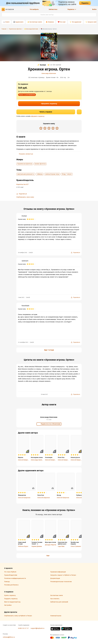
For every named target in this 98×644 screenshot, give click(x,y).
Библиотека (53, 9)
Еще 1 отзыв (49, 350)
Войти (94, 9)
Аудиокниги (19, 22)
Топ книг (63, 22)
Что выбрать (34, 9)
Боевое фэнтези (40, 164)
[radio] (41, 128)
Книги (7, 22)
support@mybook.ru (37, 628)
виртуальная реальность (26, 174)
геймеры (40, 174)
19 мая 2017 (44, 394)
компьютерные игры (52, 174)
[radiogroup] (49, 128)
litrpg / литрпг (67, 174)
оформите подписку (38, 116)
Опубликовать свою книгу (25, 197)
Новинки (51, 22)
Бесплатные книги (36, 22)
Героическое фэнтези (25, 164)
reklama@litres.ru (9, 637)
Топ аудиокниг (77, 22)
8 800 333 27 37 (23, 628)
